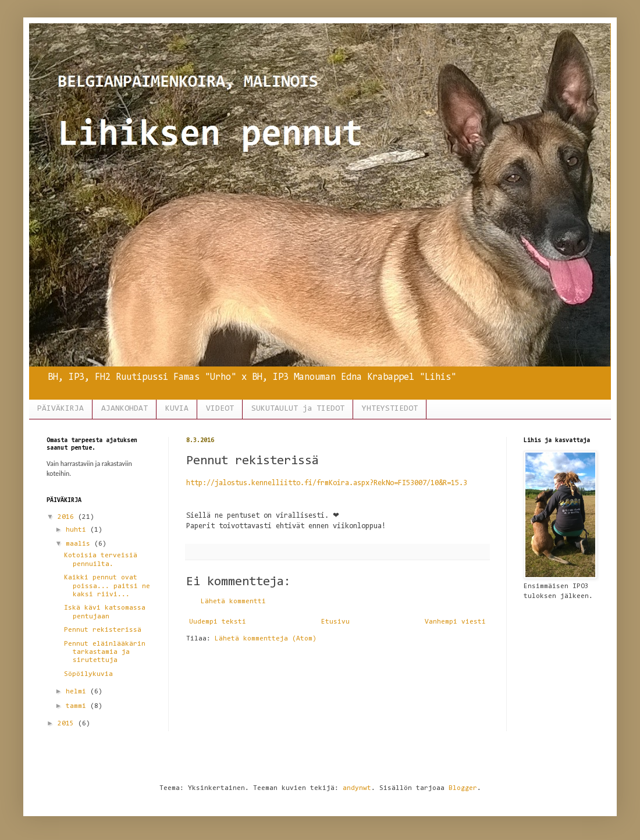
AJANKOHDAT (125, 409)
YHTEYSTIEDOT (390, 409)
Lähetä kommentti (233, 601)
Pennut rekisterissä (103, 630)
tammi (78, 706)
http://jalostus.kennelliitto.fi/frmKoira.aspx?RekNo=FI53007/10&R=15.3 (327, 483)
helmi (78, 692)
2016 (68, 517)
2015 (68, 724)
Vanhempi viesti (455, 622)
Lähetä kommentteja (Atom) (266, 639)
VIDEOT (220, 409)
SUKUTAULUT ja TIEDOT (298, 409)
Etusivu (335, 622)
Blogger (463, 788)
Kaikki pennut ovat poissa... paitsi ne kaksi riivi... (107, 586)
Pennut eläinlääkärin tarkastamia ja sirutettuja (105, 652)
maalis (80, 544)
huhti (78, 530)
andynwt (357, 788)
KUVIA (177, 409)
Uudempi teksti (218, 622)
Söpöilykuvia (88, 674)
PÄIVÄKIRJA (61, 409)
